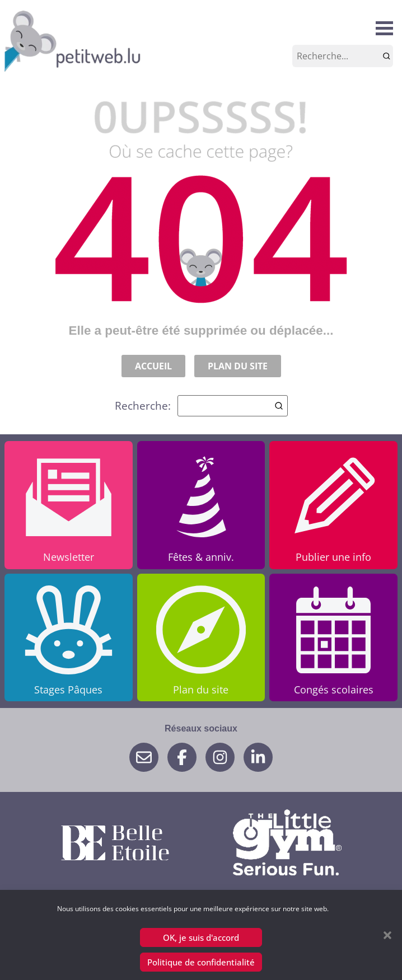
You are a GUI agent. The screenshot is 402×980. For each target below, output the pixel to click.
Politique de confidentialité (201, 962)
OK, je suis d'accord (201, 937)
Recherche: (201, 406)
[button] (387, 935)
